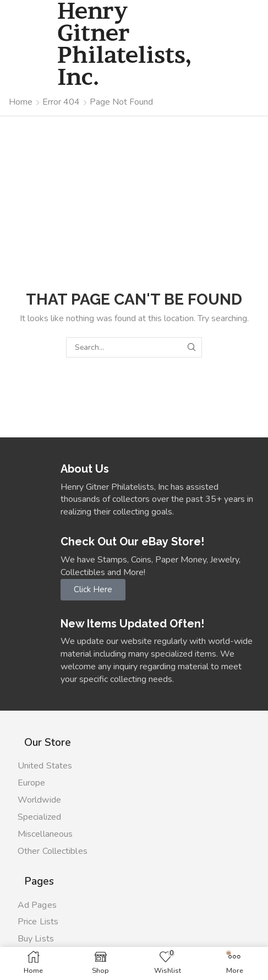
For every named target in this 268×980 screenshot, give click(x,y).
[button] (93, 590)
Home (21, 102)
